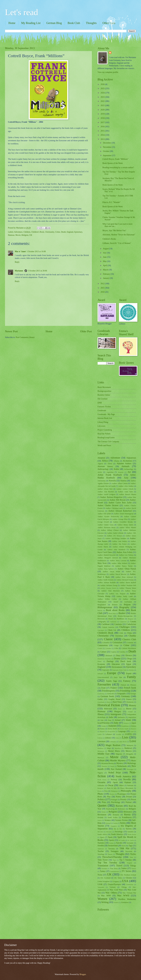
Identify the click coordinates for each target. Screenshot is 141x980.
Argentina (110, 472)
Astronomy (102, 481)
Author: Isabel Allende (115, 533)
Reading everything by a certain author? (118, 167)
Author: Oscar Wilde (111, 572)
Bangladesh (102, 605)
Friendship (125, 691)
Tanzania (111, 849)
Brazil (111, 619)
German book (107, 696)
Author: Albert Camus (120, 483)
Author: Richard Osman (125, 580)
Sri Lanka (122, 840)
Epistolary (78, 232)
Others (121, 785)
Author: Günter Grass (106, 525)
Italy (116, 723)
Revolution (102, 815)
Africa (105, 461)
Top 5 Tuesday (126, 860)
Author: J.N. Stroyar (114, 536)
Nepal (112, 766)
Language (122, 731)
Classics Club (129, 639)
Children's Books (109, 239)
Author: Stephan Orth (128, 585)
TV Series (127, 871)
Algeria (100, 464)
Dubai (99, 661)
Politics (101, 799)
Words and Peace (104, 445)
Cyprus (114, 652)
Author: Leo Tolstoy (126, 555)
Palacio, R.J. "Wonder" (111, 202)
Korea (102, 729)
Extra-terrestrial (103, 677)
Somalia (130, 832)
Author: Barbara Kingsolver (111, 497)
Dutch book (126, 661)
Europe (112, 673)
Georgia (133, 694)
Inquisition (132, 717)
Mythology (132, 763)
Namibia (104, 766)
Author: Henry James (125, 525)
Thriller (133, 854)
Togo (114, 860)
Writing (105, 902)
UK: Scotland (105, 878)
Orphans (128, 782)
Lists (125, 737)
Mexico (129, 751)
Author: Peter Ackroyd (124, 577)
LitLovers (101, 426)
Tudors (124, 868)
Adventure (18, 232)
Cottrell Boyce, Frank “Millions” (115, 159)
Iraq (110, 720)
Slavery (129, 829)
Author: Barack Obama (127, 494)
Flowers (133, 685)
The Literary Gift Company (108, 442)
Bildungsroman (105, 607)
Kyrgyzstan (111, 731)
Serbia (115, 823)
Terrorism (129, 851)
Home (12, 23)
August (106, 249)
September (107, 156)
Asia (126, 478)
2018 (103, 118)
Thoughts (91, 23)
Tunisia (134, 868)
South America (117, 834)
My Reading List (31, 23)
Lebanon (109, 734)
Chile (121, 633)
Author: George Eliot (120, 519)
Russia (127, 815)
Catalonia (118, 624)
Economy (101, 664)
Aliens (110, 464)
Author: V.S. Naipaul (117, 594)
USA (125, 881)
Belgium (127, 605)
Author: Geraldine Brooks (123, 522)
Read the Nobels (104, 434)
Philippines (114, 791)
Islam (128, 720)
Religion (25, 235)
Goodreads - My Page (106, 414)
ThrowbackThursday (112, 857)
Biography (124, 607)
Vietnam (113, 887)
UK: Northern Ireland (128, 875)
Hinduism (130, 702)
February (107, 274)
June (105, 257)
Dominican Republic (104, 659)
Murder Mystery (118, 760)
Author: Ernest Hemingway (124, 514)
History (132, 705)
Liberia (100, 738)
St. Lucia (131, 840)
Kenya (134, 726)
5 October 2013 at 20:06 (37, 271)
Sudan (111, 843)
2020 (103, 110)
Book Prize (112, 613)
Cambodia (113, 622)
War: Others (111, 893)
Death (63, 232)
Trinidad (104, 868)
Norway (114, 780)
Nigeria (100, 773)
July (105, 253)
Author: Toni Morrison (110, 591)
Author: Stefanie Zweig (109, 585)
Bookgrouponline (104, 391)
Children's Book (38, 232)
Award (116, 602)
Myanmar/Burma (107, 763)
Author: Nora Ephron (106, 569)
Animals (125, 466)
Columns (130, 643)
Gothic (100, 699)
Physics (112, 794)
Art (129, 472)
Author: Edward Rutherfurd (120, 511)
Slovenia (109, 832)
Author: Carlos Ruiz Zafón (120, 503)
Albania (116, 461)
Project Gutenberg (105, 430)
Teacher (101, 851)
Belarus (115, 605)
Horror (129, 709)
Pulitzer (129, 802)
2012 (103, 284)
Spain (110, 837)
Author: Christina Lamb (114, 508)
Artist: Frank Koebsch (110, 475)
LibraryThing (103, 422)
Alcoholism (127, 461)
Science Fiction (121, 820)
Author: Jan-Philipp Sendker (116, 538)
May (105, 261)
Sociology (119, 832)
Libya (117, 738)
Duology (110, 661)
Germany (125, 696)
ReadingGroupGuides (106, 438)
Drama (117, 658)
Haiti (108, 702)
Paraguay (100, 788)
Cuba (116, 648)
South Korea (132, 834)
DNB (100, 403)
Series (123, 823)
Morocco (101, 758)
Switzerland (113, 846)
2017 (103, 122)
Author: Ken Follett (124, 552)
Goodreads (102, 410)
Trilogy (133, 866)
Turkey (103, 871)
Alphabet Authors (124, 464)
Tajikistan (101, 849)
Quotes (102, 806)
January (106, 278)
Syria (124, 846)
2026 (103, 84)
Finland (123, 685)
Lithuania (113, 742)
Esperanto (106, 670)
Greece (129, 699)
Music (134, 761)
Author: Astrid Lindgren (106, 494)
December (107, 143)
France (114, 688)
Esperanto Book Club (119, 670)
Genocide (111, 694)
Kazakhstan (125, 726)
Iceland (130, 712)
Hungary (118, 712)
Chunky (132, 636)
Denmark (109, 656)
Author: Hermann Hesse (107, 528)
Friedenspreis (108, 691)
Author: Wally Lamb (125, 596)
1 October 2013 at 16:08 (36, 251)
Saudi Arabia (113, 817)
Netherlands (122, 766)
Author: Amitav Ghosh (125, 489)
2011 (103, 288)
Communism (103, 645)
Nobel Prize (115, 773)
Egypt (129, 664)
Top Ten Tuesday (107, 863)
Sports (111, 840)
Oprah (115, 782)
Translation (103, 866)
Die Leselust (102, 399)
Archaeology (129, 469)
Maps (109, 748)
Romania (116, 815)
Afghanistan (131, 458)
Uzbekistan (130, 884)
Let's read (22, 12)
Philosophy (126, 791)
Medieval (128, 748)
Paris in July (112, 788)
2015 (103, 131)
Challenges (124, 627)
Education (116, 664)
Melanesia (101, 751)
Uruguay (116, 881)
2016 (103, 127)
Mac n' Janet (20, 251)
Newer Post (11, 331)
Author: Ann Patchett (106, 492)
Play (109, 797)
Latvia (100, 734)
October (106, 151)
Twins (100, 875)
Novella (127, 779)
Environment (117, 667)
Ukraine (129, 878)
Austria (123, 481)
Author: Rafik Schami (105, 580)
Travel (119, 866)
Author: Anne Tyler (125, 492)
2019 (103, 114)
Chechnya (101, 630)
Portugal (114, 800)
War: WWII (123, 896)
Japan (134, 723)
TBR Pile (124, 848)
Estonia (131, 670)
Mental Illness (114, 751)
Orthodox (101, 785)
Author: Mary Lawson (118, 561)
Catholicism (131, 624)
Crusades (108, 648)
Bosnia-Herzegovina (125, 616)
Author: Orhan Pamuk (127, 569)
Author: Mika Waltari (119, 563)
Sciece (100, 820)
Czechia (122, 652)
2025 (103, 88)
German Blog (54, 23)
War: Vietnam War (129, 893)
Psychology (116, 802)
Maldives (100, 748)
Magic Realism (113, 745)
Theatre (110, 854)
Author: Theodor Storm (108, 588)
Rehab (104, 812)
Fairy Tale (118, 677)
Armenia (121, 472)
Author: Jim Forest (119, 544)
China (129, 633)
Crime (58, 232)
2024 (103, 93)
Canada (133, 622)
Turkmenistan (114, 871)
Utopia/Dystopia (114, 884)
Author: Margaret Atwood (108, 558)
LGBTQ (128, 734)
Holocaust (108, 709)
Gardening (101, 694)
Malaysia (130, 745)
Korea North (112, 729)
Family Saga (112, 681)
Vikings (124, 887)
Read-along (110, 809)
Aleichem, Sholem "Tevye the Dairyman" (119, 235)
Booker (122, 613)
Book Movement (104, 387)
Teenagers (115, 851)
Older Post (86, 331)
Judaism (112, 726)
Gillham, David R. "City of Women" (117, 243)
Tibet (131, 857)
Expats (129, 673)
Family (132, 677)
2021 (103, 105)
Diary (118, 655)
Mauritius (118, 748)
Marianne (19, 271)
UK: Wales (118, 878)
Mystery (120, 763)
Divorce (129, 655)
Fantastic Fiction (104, 407)
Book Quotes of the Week (113, 163)
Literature (101, 741)
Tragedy (129, 863)
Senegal (108, 823)
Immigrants (116, 714)
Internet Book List (105, 418)
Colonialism (117, 643)
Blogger (83, 974)
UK (31, 235)
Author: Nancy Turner (124, 566)
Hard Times (117, 702)
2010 (103, 292)
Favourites (104, 684)
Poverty (123, 800)
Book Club (74, 23)
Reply (17, 262)
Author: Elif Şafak (104, 514)
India (111, 717)
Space (102, 837)
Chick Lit (112, 630)
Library (108, 738)
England (70, 232)
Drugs (130, 659)
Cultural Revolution (129, 648)
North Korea (102, 780)
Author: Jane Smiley (120, 541)
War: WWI (106, 896)
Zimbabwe (125, 902)
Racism (119, 806)
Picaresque (122, 794)
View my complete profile (108, 72)
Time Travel (103, 860)
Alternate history (105, 466)
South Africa (102, 834)
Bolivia (100, 610)
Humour (11, 235)
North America (123, 776)
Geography (121, 694)
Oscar (111, 785)
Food (103, 688)
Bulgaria (131, 619)
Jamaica (126, 723)
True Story (114, 868)
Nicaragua (130, 769)
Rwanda (100, 817)
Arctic (100, 472)
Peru (106, 791)
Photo (100, 794)
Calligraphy (102, 622)
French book (130, 688)
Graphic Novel (115, 699)
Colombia (106, 643)
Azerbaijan (128, 602)
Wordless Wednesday (127, 899)
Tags (130, 846)
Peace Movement (127, 788)
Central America (108, 627)
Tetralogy (101, 854)
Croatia (100, 648)
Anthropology (103, 469)
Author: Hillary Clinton (110, 530)
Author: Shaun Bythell (128, 583)
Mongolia (130, 754)
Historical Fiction (109, 705)
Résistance (128, 812)
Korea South (124, 729)
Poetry (118, 797)
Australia (112, 481)
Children (27, 232)
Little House (123, 742)
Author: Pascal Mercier (118, 574)
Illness (101, 714)
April (105, 265)
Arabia (116, 469)
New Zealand (116, 769)
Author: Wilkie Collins (107, 599)
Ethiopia (100, 674)
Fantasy (127, 681)
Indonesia (121, 717)
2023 (103, 97)
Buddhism (120, 619)
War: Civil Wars (116, 890)
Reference (121, 809)
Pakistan (130, 785)
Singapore (114, 826)
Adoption (101, 458)
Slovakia (100, 832)
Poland (129, 797)
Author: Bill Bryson (117, 500)
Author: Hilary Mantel (128, 528)
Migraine (119, 754)
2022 (103, 101)
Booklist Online (104, 395)
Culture (103, 652)
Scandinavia (127, 817)
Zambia (116, 902)
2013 (103, 139)
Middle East (104, 754)
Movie (18, 235)
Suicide (119, 843)
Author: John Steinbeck (116, 550)
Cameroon (123, 622)
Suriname (130, 843)
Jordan (103, 726)
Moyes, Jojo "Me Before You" (114, 231)
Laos (132, 731)
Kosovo (134, 729)
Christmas (119, 636)
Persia (99, 791)
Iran (102, 720)
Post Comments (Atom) (25, 337)
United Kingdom (104, 881)
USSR (100, 884)
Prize (104, 802)
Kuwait (102, 731)
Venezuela (101, 887)
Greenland (101, 702)
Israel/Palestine (104, 723)
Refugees (132, 809)
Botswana (101, 619)
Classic (108, 639)
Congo (116, 645)
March (106, 270)
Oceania (101, 782)
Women (102, 899)
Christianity (50, 232)
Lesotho (119, 734)
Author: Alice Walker (126, 486)
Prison (134, 800)
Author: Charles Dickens (108, 505)
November (107, 147)
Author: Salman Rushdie (107, 583)
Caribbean (106, 624)
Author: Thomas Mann (128, 588)
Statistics (101, 843)
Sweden (101, 846)
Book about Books (115, 610)
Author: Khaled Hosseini (107, 555)
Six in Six (118, 829)
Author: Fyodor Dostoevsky (108, 517)
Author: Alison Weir (105, 489)
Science (108, 820)
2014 (103, 135)
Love (133, 741)
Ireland (118, 720)
